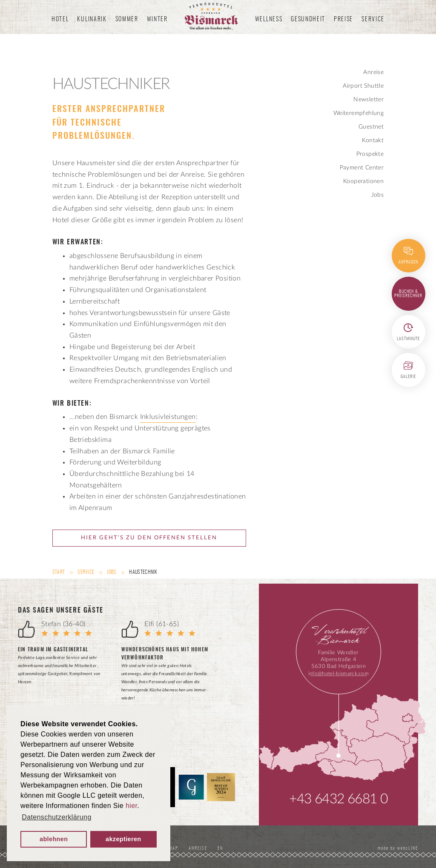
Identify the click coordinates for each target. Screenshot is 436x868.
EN (222, 848)
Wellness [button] (269, 20)
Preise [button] (343, 20)
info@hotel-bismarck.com (338, 673)
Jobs (378, 195)
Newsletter (369, 100)
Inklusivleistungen (168, 417)
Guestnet (371, 127)
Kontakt (373, 140)
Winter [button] (157, 20)
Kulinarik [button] (92, 20)
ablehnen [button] (54, 839)
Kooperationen (363, 181)
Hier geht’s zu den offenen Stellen (149, 538)
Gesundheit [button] (308, 20)
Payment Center (362, 168)
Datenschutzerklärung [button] (57, 817)
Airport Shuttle (363, 86)
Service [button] (373, 20)
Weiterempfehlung (359, 113)
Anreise (373, 72)
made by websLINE (397, 848)
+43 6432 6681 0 (338, 799)
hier (131, 806)
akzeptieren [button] (123, 839)
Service (86, 572)
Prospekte (370, 154)
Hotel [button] (60, 20)
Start (59, 572)
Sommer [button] (127, 20)
